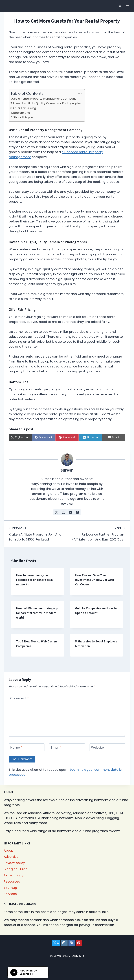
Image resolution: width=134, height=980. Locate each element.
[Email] (67, 747)
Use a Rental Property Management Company (44, 99)
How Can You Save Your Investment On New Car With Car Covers (95, 580)
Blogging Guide (16, 869)
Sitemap (10, 888)
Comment (20, 698)
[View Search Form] (120, 6)
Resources (12, 881)
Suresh (67, 470)
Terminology (13, 875)
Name (16, 748)
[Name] (27, 747)
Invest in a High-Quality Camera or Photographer (47, 103)
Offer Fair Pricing (25, 108)
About (8, 850)
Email (56, 748)
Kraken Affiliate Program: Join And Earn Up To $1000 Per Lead (36, 534)
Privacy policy (14, 863)
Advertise (11, 857)
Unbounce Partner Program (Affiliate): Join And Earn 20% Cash (98, 534)
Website (98, 748)
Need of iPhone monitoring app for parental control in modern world (37, 613)
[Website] (107, 747)
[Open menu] (127, 6)
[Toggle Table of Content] (78, 94)
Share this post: (24, 117)
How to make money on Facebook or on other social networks (34, 580)
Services (10, 894)
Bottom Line (22, 113)
